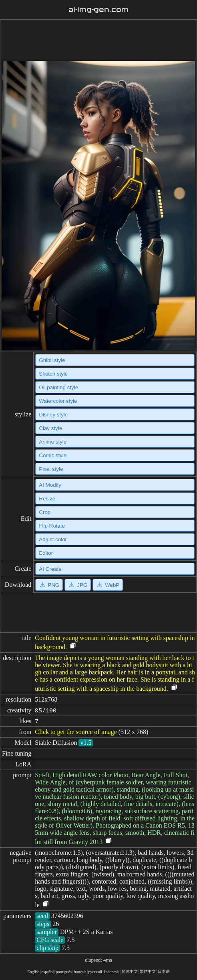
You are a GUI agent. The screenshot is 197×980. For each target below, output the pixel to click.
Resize (47, 499)
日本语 (164, 971)
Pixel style (51, 469)
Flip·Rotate (52, 526)
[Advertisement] (97, 39)
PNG (49, 585)
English (33, 972)
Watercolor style (58, 401)
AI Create (50, 569)
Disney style (53, 415)
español (48, 972)
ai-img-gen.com (98, 10)
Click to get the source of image (76, 732)
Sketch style (53, 374)
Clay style (50, 428)
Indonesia (112, 972)
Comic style (53, 455)
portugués (63, 972)
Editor (46, 553)
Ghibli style (52, 360)
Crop (45, 512)
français (80, 972)
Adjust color (53, 539)
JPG (78, 585)
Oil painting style (58, 387)
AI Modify (50, 485)
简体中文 (130, 971)
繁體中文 (148, 971)
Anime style (53, 442)
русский (95, 972)
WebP (108, 585)
